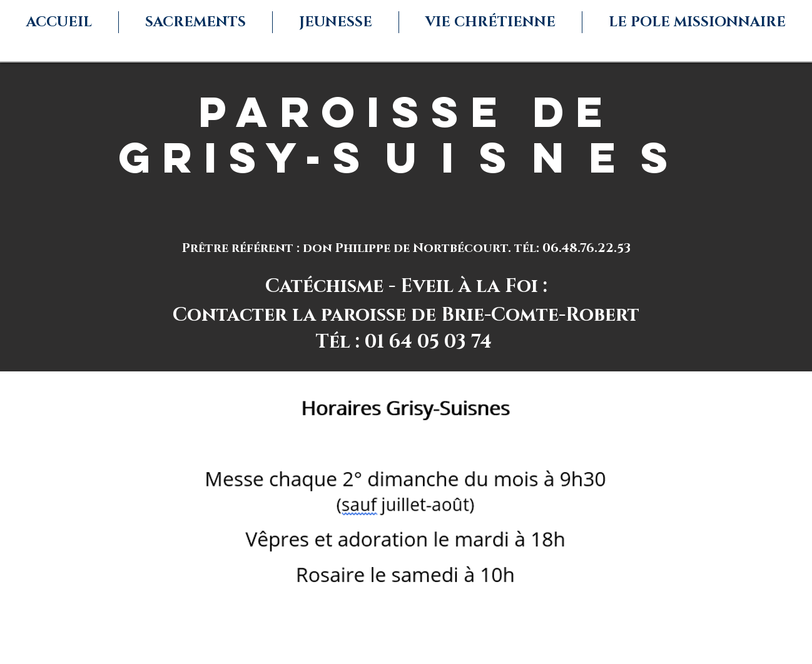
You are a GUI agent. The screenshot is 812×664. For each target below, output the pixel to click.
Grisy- (226, 157)
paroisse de (406, 112)
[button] (195, 22)
